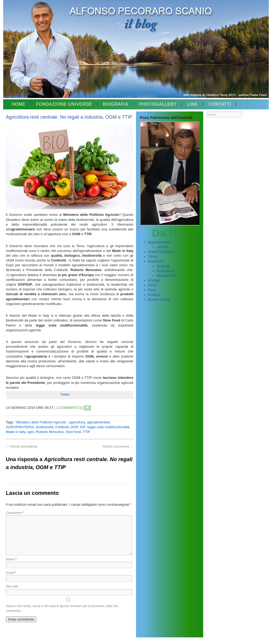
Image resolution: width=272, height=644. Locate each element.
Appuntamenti (159, 242)
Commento (15, 513)
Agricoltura (166, 271)
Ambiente (156, 261)
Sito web (12, 586)
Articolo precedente (22, 446)
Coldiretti (62, 427)
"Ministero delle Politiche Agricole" (41, 422)
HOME (19, 104)
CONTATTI (220, 104)
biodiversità (45, 427)
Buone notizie (159, 299)
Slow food (73, 432)
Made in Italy (16, 432)
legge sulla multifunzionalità (108, 427)
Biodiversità (166, 276)
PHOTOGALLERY (158, 104)
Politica (154, 295)
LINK (193, 104)
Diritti (152, 285)
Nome (11, 559)
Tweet (65, 394)
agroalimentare (99, 422)
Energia (154, 280)
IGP (82, 427)
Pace (152, 290)
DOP (75, 427)
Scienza (163, 266)
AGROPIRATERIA (20, 427)
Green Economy (161, 252)
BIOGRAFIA (116, 104)
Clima (153, 256)
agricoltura (77, 422)
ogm (30, 432)
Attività (162, 247)
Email (11, 573)
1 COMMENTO (68, 408)
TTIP (86, 432)
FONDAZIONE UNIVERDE (64, 104)
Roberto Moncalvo (50, 432)
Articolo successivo (118, 446)
